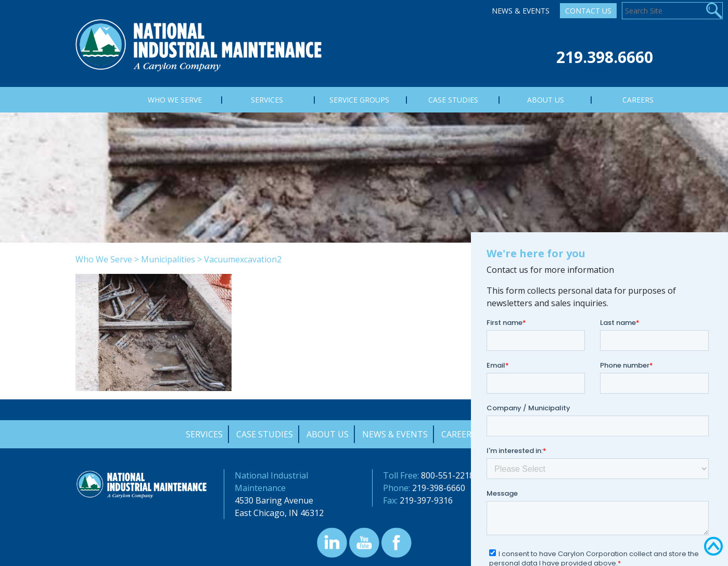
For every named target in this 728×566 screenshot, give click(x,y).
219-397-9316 (426, 500)
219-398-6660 (439, 488)
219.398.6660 (605, 57)
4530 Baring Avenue (274, 500)
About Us (328, 434)
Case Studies (265, 434)
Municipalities (168, 259)
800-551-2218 (448, 475)
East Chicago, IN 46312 (279, 513)
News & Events (521, 11)
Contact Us (588, 11)
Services (204, 434)
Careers (459, 434)
